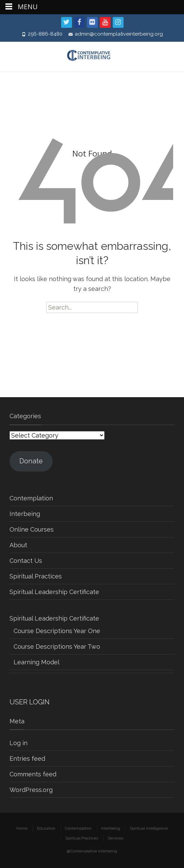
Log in (19, 743)
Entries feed (27, 759)
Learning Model (36, 662)
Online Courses (32, 529)
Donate (31, 461)
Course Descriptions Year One (57, 631)
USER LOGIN (30, 702)
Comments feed (33, 774)
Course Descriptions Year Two (57, 647)
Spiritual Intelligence (149, 828)
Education (46, 828)
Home (22, 828)
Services (115, 838)
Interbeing (25, 514)
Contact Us (26, 561)
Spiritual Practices (36, 576)
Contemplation (31, 498)
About (18, 545)
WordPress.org (31, 790)
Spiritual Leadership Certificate (54, 592)
